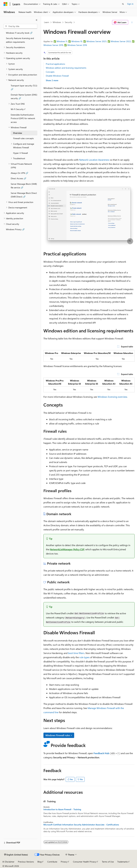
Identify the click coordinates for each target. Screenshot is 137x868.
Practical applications (55, 64)
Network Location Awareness (94, 160)
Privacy (64, 862)
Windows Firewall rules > (59, 735)
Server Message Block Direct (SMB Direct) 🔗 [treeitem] (24, 195)
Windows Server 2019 (53, 45)
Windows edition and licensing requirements (66, 68)
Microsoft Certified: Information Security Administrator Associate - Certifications (81, 825)
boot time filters (76, 653)
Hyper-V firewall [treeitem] (20, 153)
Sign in (130, 4)
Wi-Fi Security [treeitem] (17, 109)
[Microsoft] (6, 4)
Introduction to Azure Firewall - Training (62, 809)
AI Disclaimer (8, 862)
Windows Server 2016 (77, 45)
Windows (57, 22)
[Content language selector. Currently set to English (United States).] (16, 855)
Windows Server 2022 (121, 41)
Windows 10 (77, 41)
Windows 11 (62, 41)
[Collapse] (37, 20)
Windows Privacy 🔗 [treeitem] (15, 229)
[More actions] (132, 22)
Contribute (52, 862)
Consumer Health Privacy (85, 862)
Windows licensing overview (112, 397)
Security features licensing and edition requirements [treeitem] (20, 40)
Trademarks (123, 862)
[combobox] (20, 26)
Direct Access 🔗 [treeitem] (19, 178)
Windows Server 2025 (96, 41)
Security (68, 22)
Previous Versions (26, 862)
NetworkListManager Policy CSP (67, 549)
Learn (47, 22)
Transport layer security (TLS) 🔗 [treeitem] (24, 87)
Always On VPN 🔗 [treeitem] (19, 173)
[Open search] (123, 4)
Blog (39, 862)
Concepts (50, 72)
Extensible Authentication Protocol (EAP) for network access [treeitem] (23, 118)
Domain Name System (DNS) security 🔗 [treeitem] (24, 97)
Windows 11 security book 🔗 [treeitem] (19, 33)
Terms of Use (108, 862)
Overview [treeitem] (18, 133)
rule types (84, 657)
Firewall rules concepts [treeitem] (23, 138)
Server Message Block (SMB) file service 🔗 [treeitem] (24, 186)
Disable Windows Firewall (57, 76)
